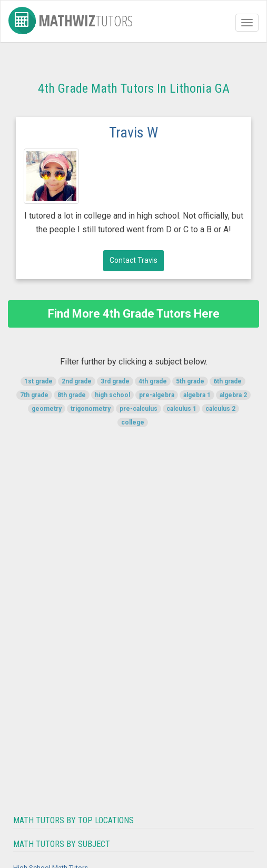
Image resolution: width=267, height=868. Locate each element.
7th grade (34, 395)
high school (112, 395)
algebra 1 (197, 395)
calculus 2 (220, 409)
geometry (47, 409)
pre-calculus (139, 409)
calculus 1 (181, 409)
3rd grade (115, 381)
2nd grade (77, 381)
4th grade (153, 381)
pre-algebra (157, 395)
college (133, 422)
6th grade (228, 381)
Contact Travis (133, 260)
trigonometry (91, 409)
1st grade (38, 381)
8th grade (72, 395)
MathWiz (71, 19)
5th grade (190, 381)
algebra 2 (233, 395)
